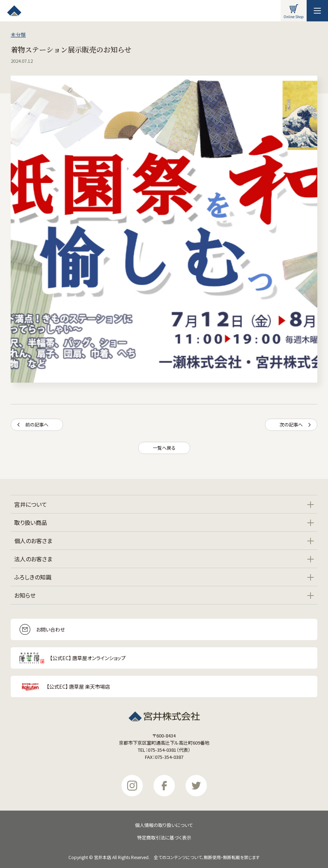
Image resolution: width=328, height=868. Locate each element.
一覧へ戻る (164, 448)
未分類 (18, 35)
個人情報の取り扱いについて (164, 825)
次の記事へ (295, 425)
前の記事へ (33, 425)
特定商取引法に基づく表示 (164, 838)
